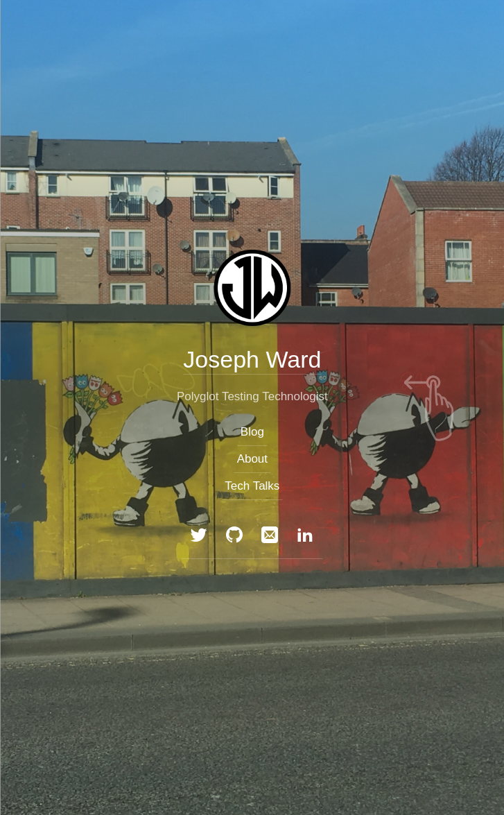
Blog (252, 431)
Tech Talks (252, 486)
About (252, 459)
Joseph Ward (252, 359)
